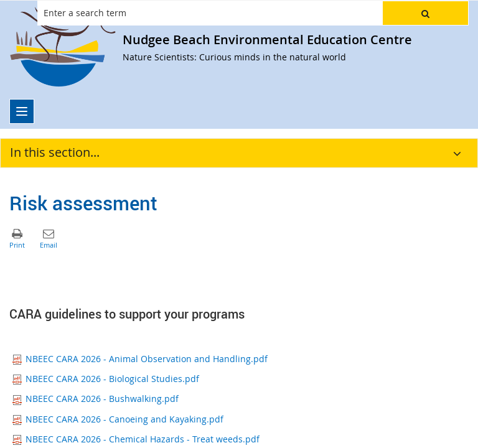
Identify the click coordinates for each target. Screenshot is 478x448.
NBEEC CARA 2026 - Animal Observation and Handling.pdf (140, 359)
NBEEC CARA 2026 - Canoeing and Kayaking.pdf (118, 419)
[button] (425, 13)
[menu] (22, 111)
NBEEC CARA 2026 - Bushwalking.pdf (96, 399)
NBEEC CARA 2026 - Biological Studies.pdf (106, 379)
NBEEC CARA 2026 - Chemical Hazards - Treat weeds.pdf (136, 439)
